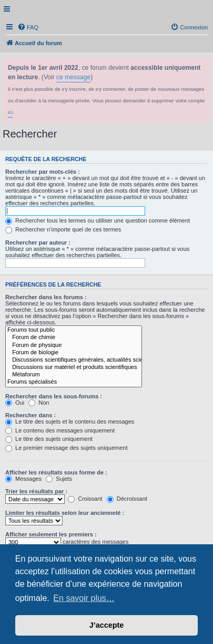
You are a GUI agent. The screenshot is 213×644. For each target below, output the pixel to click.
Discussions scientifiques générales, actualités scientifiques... (74, 360)
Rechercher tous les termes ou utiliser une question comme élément (98, 220)
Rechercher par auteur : (38, 242)
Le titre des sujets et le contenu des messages (70, 421)
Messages (23, 479)
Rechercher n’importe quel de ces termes (63, 229)
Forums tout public (74, 330)
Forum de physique (74, 345)
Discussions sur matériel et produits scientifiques (74, 367)
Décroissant (127, 499)
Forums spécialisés (74, 382)
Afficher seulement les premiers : (51, 534)
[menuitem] (28, 27)
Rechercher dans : (31, 415)
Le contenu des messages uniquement (60, 430)
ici (10, 112)
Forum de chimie (74, 337)
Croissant (85, 499)
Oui (15, 403)
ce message (73, 77)
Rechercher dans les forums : (46, 297)
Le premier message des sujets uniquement (66, 448)
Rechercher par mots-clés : (43, 172)
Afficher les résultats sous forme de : (56, 472)
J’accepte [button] (107, 625)
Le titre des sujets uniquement (49, 439)
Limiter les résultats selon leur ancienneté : (65, 513)
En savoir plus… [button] (84, 598)
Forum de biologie (74, 353)
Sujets (59, 479)
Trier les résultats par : (36, 491)
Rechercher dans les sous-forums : (54, 396)
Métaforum (74, 375)
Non (39, 403)
